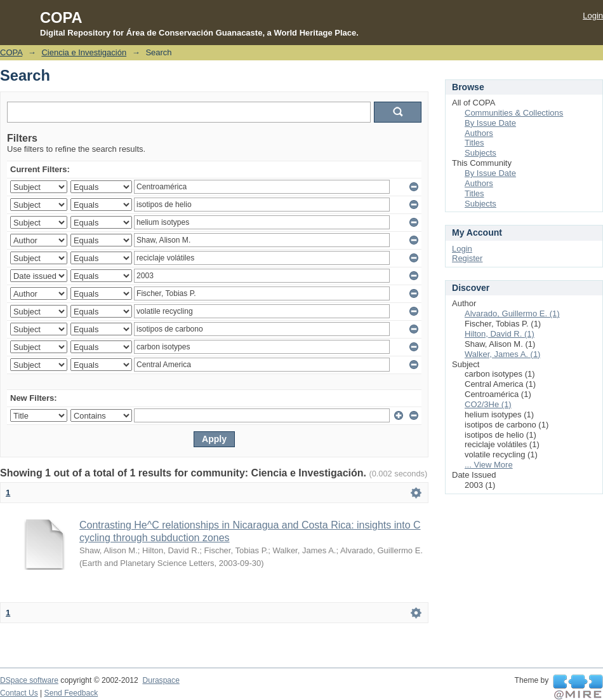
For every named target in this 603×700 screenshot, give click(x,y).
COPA (11, 52)
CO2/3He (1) (488, 404)
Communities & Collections (514, 113)
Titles (474, 143)
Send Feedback (71, 693)
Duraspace (161, 680)
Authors (479, 133)
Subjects (480, 153)
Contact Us (19, 693)
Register (467, 258)
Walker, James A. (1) (502, 354)
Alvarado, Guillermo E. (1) (512, 313)
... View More (489, 465)
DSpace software (29, 680)
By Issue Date (490, 123)
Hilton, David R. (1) (500, 334)
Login (593, 16)
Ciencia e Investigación (84, 52)
